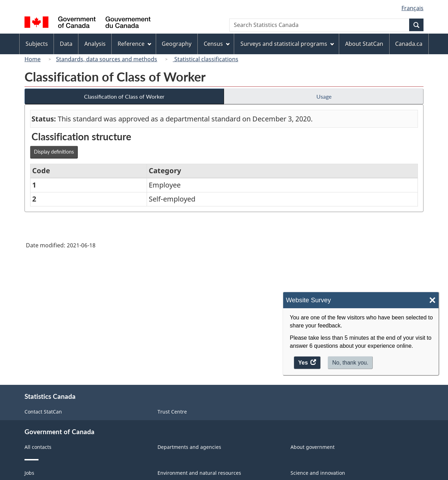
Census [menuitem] (217, 44)
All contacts (38, 447)
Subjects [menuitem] (37, 44)
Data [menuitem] (66, 44)
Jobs (29, 473)
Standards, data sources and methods (107, 59)
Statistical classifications (206, 59)
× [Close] (432, 300)
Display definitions (54, 152)
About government (313, 447)
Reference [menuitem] (134, 44)
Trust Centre (172, 412)
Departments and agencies (189, 447)
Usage (324, 96)
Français (412, 8)
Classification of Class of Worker (124, 96)
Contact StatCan (43, 412)
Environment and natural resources (199, 473)
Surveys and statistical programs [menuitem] (287, 44)
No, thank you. (350, 363)
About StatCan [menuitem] (364, 44)
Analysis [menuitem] (95, 44)
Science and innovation (318, 473)
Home (33, 59)
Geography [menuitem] (177, 44)
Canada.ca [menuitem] (409, 44)
